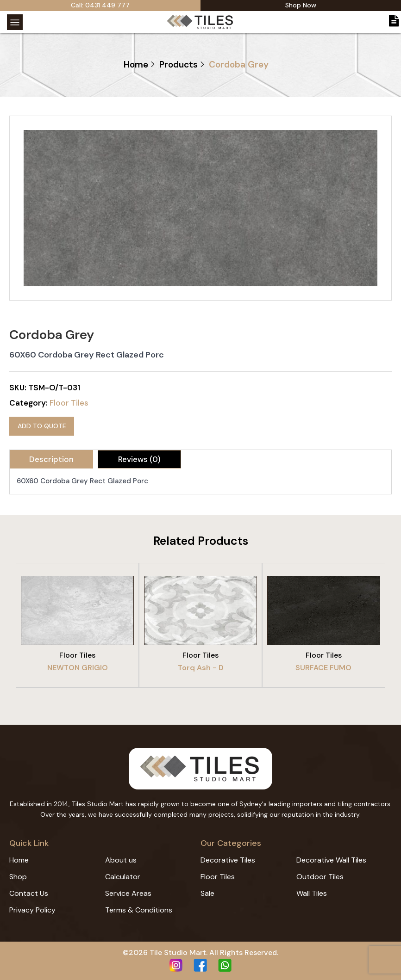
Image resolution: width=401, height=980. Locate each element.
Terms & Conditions (139, 910)
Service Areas (128, 893)
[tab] (51, 459)
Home (136, 65)
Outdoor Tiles (320, 877)
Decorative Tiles (228, 860)
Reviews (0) (139, 459)
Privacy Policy (32, 910)
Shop (18, 877)
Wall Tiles (312, 893)
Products (179, 65)
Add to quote (42, 425)
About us (121, 860)
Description (51, 459)
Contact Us (29, 893)
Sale (207, 893)
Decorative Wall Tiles (331, 860)
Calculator (123, 877)
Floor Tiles (69, 403)
